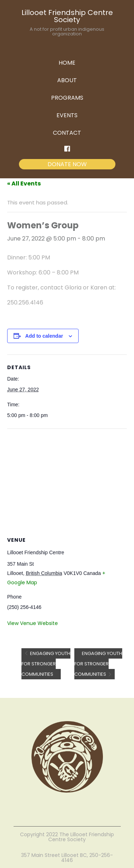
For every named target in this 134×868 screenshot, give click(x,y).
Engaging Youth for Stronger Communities (46, 664)
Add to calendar (44, 336)
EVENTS (67, 115)
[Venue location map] (67, 480)
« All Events (24, 183)
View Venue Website (33, 623)
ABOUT (67, 80)
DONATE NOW (67, 164)
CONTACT (67, 133)
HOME (67, 63)
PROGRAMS (67, 98)
